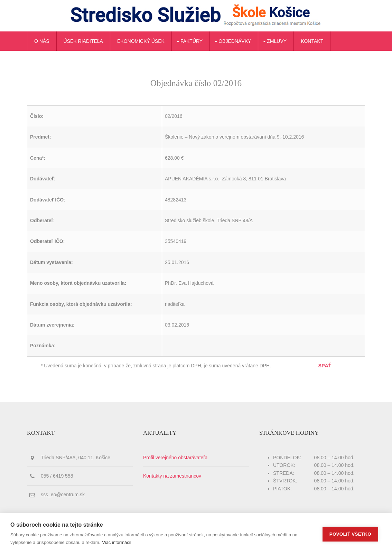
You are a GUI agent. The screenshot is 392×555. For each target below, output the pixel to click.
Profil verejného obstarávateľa (175, 458)
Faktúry (192, 41)
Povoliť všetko (350, 534)
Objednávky (235, 41)
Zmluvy (277, 41)
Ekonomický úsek (141, 41)
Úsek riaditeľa (83, 41)
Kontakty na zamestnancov (172, 476)
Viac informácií (117, 542)
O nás (42, 41)
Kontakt (312, 41)
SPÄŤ (325, 366)
